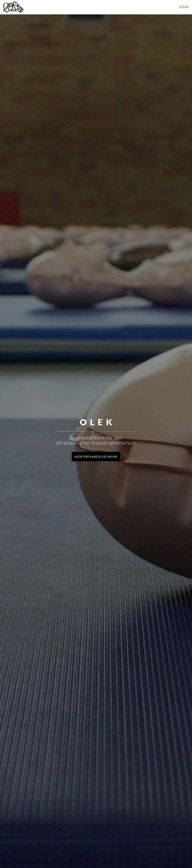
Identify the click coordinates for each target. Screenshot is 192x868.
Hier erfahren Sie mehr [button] (96, 456)
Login (184, 7)
